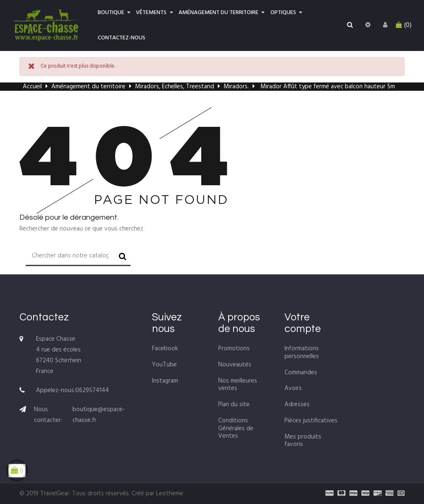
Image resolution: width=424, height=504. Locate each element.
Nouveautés (235, 365)
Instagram (165, 381)
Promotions (234, 349)
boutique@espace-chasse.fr (99, 415)
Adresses (297, 405)
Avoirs (293, 388)
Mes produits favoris (303, 441)
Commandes (301, 373)
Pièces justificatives (311, 421)
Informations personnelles (302, 353)
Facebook (165, 349)
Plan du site (234, 405)
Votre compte (303, 323)
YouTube (164, 365)
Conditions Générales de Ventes (236, 429)
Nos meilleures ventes (238, 385)
